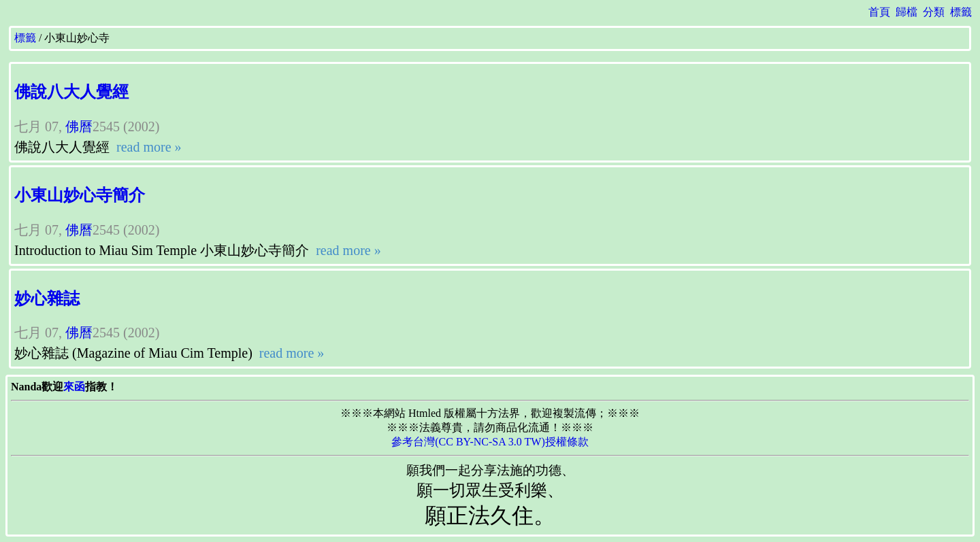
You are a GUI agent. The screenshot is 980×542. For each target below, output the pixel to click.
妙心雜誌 (47, 299)
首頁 (879, 12)
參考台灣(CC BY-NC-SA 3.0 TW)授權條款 (490, 442)
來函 (74, 387)
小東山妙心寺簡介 (80, 195)
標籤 (961, 12)
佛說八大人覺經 (71, 92)
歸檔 (906, 12)
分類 (934, 12)
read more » (147, 147)
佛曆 (79, 126)
